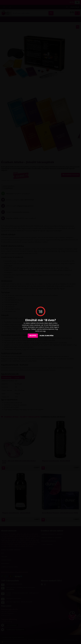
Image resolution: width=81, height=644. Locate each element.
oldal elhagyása (46, 335)
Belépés (33, 335)
